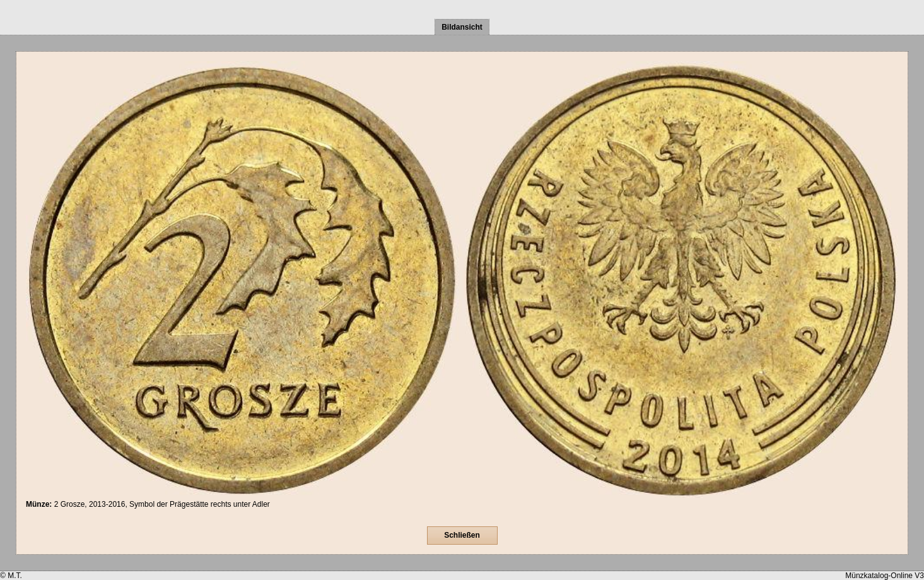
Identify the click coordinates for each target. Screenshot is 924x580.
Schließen (462, 535)
